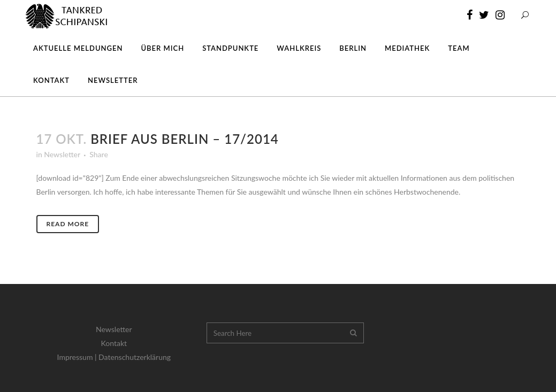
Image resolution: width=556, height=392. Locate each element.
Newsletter (62, 154)
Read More (68, 224)
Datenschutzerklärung (135, 357)
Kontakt (114, 343)
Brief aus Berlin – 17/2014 (185, 139)
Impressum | (78, 357)
